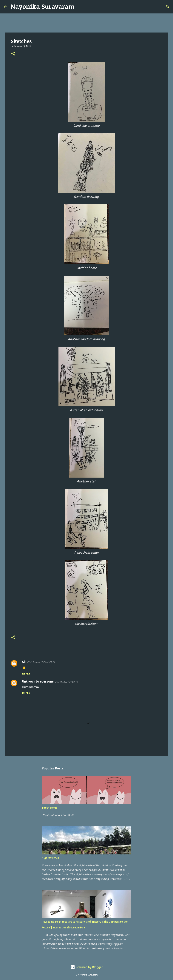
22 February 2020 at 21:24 (41, 662)
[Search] (80, 7)
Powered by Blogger (86, 967)
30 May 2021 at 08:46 (66, 682)
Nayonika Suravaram (42, 7)
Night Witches (50, 858)
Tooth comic (49, 808)
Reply (26, 674)
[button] (13, 54)
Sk (24, 662)
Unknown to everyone (38, 681)
